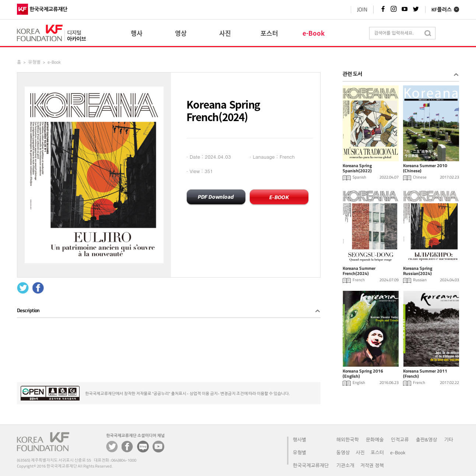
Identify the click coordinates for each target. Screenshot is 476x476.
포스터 (377, 452)
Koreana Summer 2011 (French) (425, 374)
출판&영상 (427, 440)
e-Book (398, 452)
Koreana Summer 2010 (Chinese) (425, 169)
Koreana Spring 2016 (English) (363, 374)
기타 (449, 440)
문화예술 (375, 440)
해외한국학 (348, 440)
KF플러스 (442, 10)
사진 (360, 452)
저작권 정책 (372, 465)
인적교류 (400, 440)
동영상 (343, 452)
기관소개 (345, 465)
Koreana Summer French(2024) (359, 271)
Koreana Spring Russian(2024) (418, 271)
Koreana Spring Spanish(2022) (357, 169)
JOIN (362, 9)
